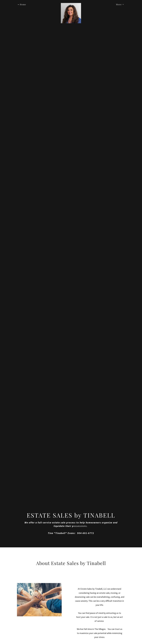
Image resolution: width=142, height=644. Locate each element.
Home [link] (23, 4)
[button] (119, 4)
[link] (71, 4)
